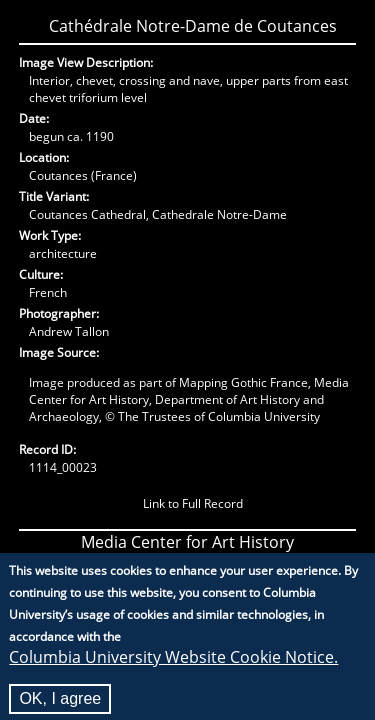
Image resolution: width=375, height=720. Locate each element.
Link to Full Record (193, 503)
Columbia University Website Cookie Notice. (173, 665)
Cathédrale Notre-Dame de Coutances (193, 26)
